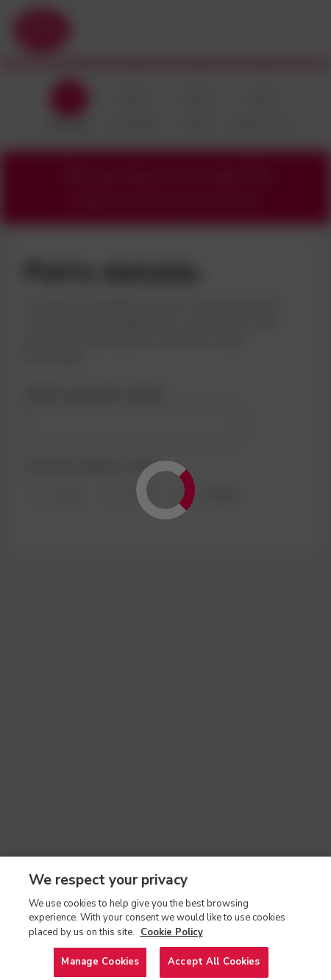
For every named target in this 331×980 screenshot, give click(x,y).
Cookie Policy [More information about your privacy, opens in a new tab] (172, 940)
